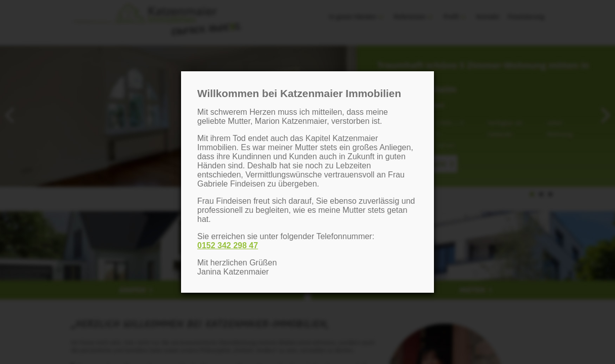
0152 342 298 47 (228, 245)
